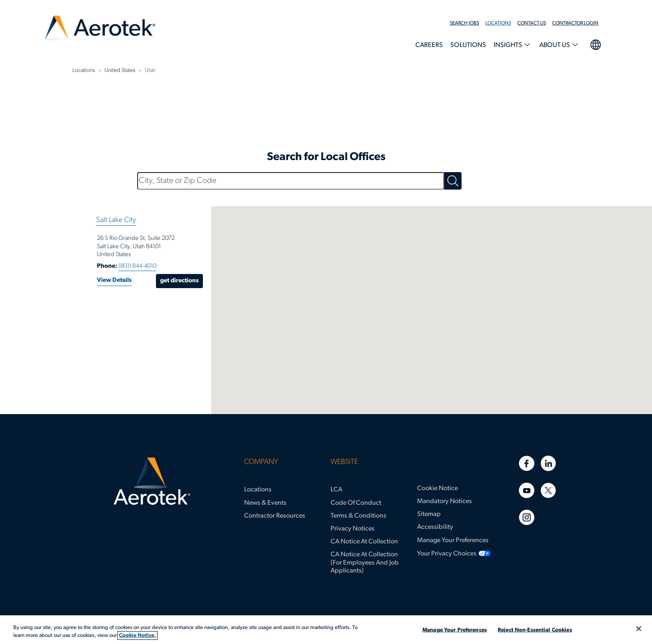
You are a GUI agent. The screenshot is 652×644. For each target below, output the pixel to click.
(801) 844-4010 (137, 266)
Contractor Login (575, 23)
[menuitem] (468, 23)
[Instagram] (527, 517)
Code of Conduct (356, 503)
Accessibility (435, 527)
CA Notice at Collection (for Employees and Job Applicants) (365, 563)
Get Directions (179, 281)
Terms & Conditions (358, 516)
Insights (509, 45)
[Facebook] (527, 463)
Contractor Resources (275, 516)
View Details (114, 280)
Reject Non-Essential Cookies (535, 630)
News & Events (265, 503)
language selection (595, 44)
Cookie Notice (437, 489)
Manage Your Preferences (453, 540)
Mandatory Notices (445, 501)
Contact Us (532, 23)
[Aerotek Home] (152, 481)
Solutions (468, 45)
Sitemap (429, 514)
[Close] (639, 629)
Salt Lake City (116, 220)
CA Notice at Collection (364, 542)
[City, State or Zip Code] (291, 181)
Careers (429, 45)
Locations (498, 23)
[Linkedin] (548, 463)
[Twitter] (548, 490)
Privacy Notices (353, 529)
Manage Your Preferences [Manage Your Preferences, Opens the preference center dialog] (455, 630)
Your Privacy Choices (447, 554)
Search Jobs (464, 23)
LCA (336, 490)
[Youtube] (527, 490)
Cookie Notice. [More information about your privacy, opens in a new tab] (137, 635)
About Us (555, 45)
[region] (326, 630)
